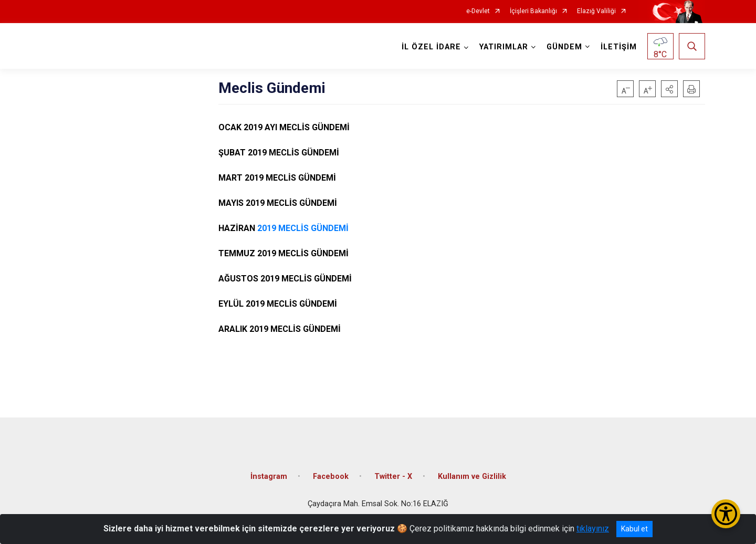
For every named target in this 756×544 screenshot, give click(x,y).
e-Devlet (478, 11)
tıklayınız (593, 529)
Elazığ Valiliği (596, 11)
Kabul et (634, 529)
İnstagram (269, 477)
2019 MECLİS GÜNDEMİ (303, 228)
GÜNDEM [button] (564, 47)
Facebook (331, 477)
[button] (669, 89)
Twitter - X (393, 477)
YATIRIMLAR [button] (504, 47)
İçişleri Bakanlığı (533, 11)
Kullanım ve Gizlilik (472, 477)
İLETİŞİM (619, 47)
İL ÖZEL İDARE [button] (431, 47)
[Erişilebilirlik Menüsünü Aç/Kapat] (726, 514)
